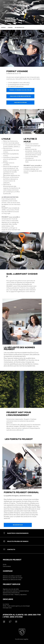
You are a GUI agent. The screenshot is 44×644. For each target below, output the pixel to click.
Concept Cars (7, 608)
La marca (6, 604)
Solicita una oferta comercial (12, 576)
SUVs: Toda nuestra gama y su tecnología (16, 606)
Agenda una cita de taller (11, 589)
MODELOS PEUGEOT (12, 560)
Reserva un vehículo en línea (12, 580)
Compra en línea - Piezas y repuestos (15, 594)
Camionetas (7, 566)
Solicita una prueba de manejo (13, 578)
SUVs (5, 565)
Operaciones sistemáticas (11, 593)
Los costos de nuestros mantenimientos (16, 591)
